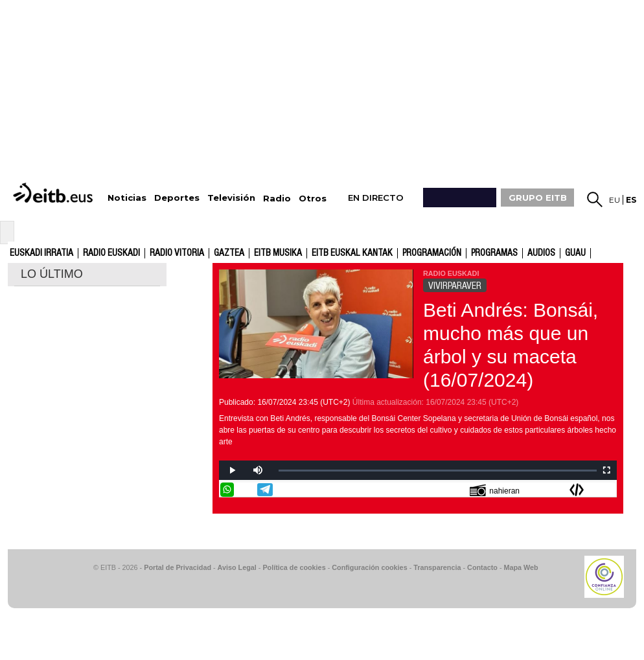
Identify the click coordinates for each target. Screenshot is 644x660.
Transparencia (437, 567)
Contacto (482, 567)
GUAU (575, 253)
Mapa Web (521, 567)
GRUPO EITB (538, 198)
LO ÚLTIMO (52, 274)
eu (615, 200)
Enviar (608, 490)
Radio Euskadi (111, 253)
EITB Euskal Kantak (352, 253)
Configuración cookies (369, 567)
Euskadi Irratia (41, 253)
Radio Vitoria (177, 253)
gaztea (229, 253)
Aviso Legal (237, 567)
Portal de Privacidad (178, 567)
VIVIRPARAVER (455, 286)
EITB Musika (278, 253)
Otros (313, 199)
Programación (432, 253)
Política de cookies (294, 567)
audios (541, 253)
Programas (494, 253)
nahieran (495, 490)
